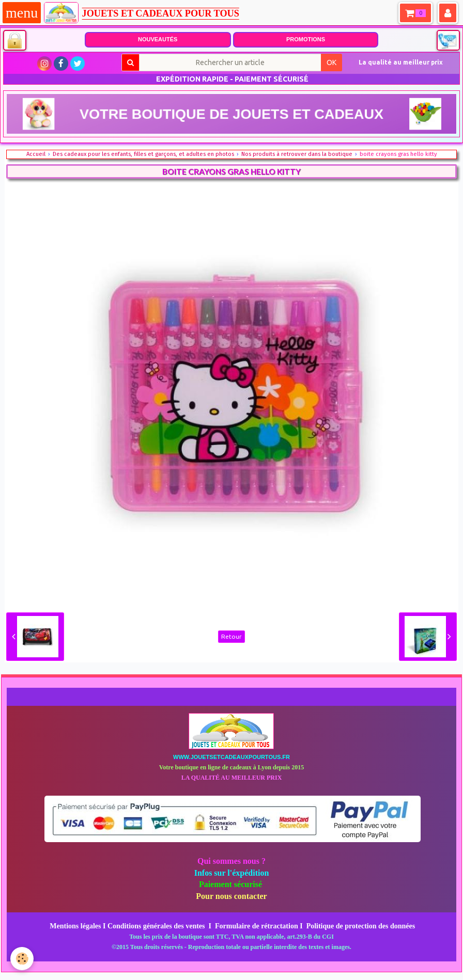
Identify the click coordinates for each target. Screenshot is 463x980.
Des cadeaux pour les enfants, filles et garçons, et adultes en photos (143, 154)
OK (331, 62)
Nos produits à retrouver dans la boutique (297, 154)
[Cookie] (22, 959)
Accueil (36, 154)
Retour (231, 636)
